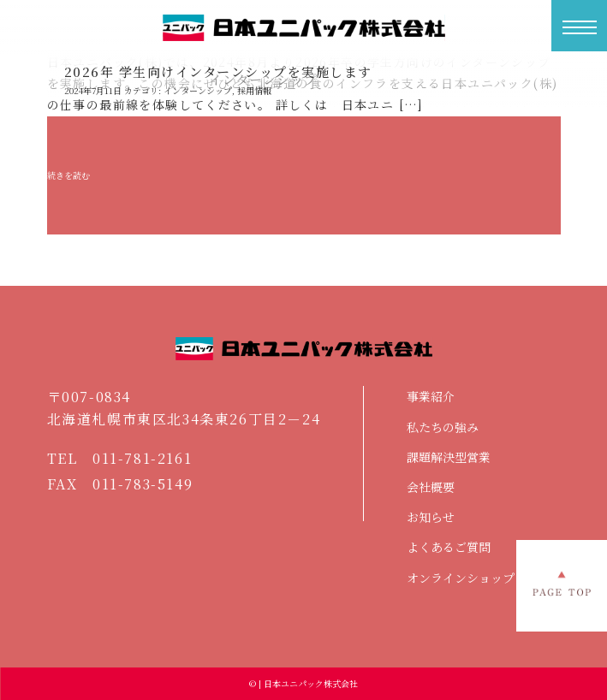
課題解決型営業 (449, 457)
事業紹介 (431, 396)
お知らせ (431, 517)
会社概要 (431, 487)
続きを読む (68, 175)
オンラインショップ (461, 578)
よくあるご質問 (449, 547)
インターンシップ (198, 90)
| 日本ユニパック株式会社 (307, 683)
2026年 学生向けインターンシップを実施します (218, 71)
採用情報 (254, 90)
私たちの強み (443, 427)
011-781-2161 (142, 458)
